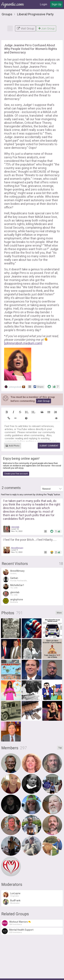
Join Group (46, 17)
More (59, 601)
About (13, 975)
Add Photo (13, 434)
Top (60, 736)
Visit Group (25, 17)
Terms (23, 975)
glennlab (15, 515)
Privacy (33, 975)
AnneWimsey (17, 536)
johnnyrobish (15, 375)
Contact (44, 975)
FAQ (54, 975)
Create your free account (16, 462)
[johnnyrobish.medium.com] (23, 331)
